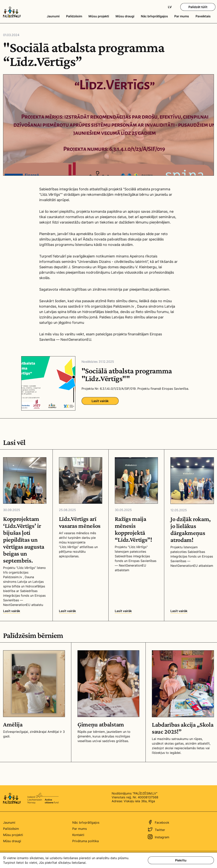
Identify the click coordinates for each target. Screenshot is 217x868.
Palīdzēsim (74, 16)
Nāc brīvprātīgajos (154, 16)
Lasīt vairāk (100, 401)
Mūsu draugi (125, 16)
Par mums (182, 16)
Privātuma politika (86, 841)
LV (170, 7)
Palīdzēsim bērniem (33, 635)
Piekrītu (181, 860)
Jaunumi (53, 16)
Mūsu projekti (99, 16)
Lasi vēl (14, 442)
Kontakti (78, 835)
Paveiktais (203, 16)
